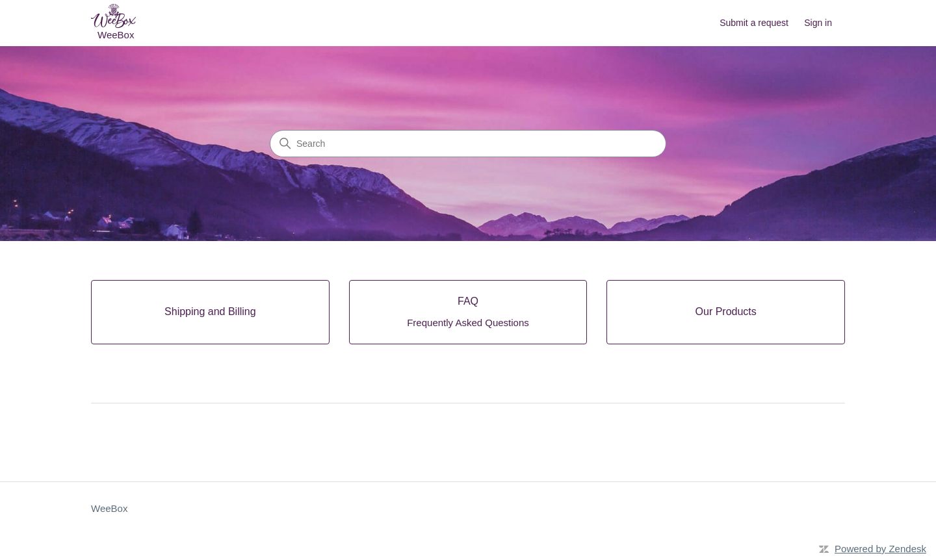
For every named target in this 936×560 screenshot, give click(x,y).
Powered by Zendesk (880, 549)
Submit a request (754, 23)
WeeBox (109, 508)
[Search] (468, 144)
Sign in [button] (818, 23)
